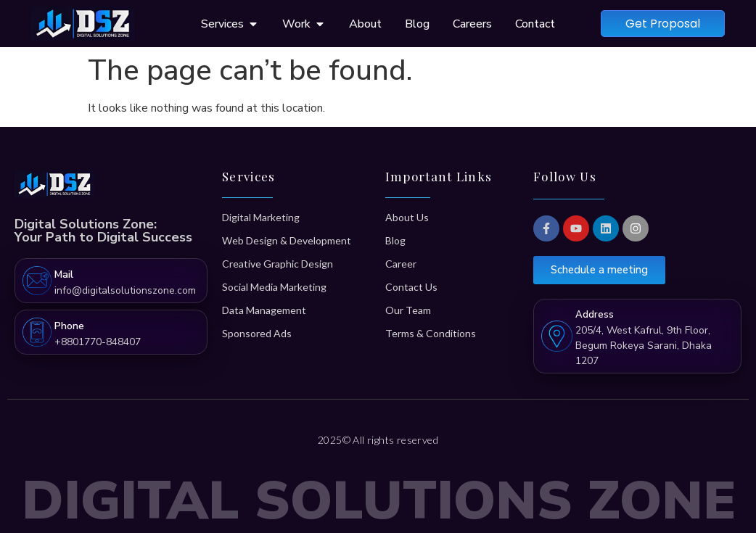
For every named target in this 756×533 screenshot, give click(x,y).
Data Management (264, 310)
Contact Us (411, 287)
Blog (395, 240)
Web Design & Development (287, 240)
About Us (407, 217)
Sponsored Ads (257, 333)
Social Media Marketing (274, 287)
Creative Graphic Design (278, 264)
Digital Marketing (261, 217)
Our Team (408, 310)
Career (401, 264)
